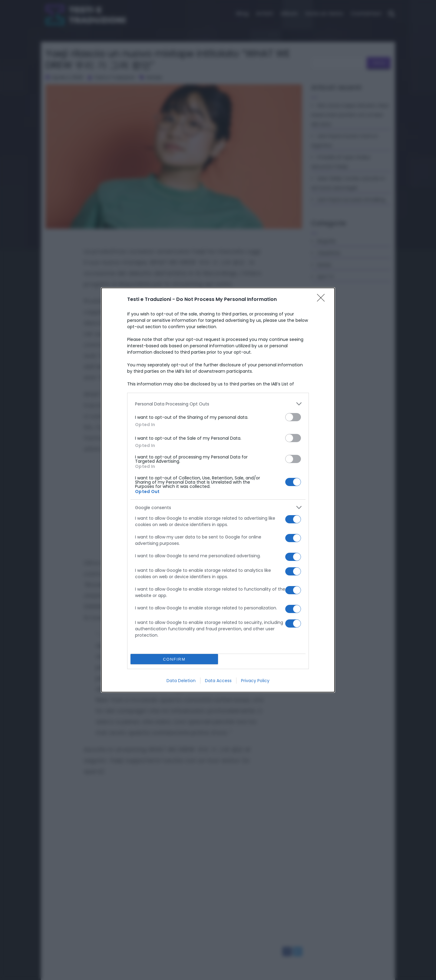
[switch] (293, 417)
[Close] (323, 300)
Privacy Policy (255, 681)
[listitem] (218, 404)
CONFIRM (174, 659)
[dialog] (218, 490)
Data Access (218, 681)
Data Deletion (181, 681)
